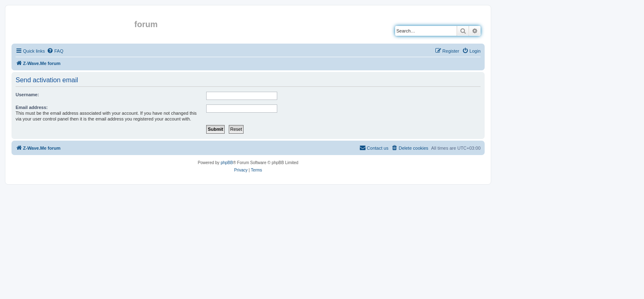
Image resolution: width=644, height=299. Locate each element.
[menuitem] (55, 51)
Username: (27, 95)
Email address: (32, 107)
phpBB (227, 163)
